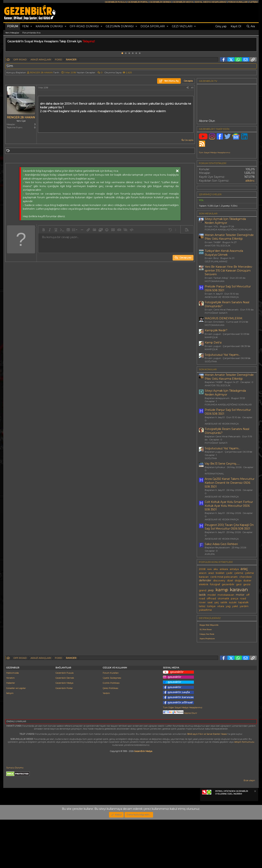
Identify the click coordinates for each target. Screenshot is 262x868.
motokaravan (226, 595)
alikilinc (250, 181)
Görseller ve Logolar (16, 736)
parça (235, 598)
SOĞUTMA (211, 361)
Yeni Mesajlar (12, 33)
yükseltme (205, 610)
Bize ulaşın (249, 829)
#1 (192, 88)
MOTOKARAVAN (214, 281)
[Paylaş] (188, 88)
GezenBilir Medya (143, 800)
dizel (230, 581)
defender (205, 580)
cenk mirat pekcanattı (224, 577)
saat (210, 602)
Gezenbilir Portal (64, 736)
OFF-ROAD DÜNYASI (84, 26)
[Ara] (251, 26)
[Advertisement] (227, 672)
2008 (202, 569)
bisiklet (220, 573)
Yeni (25, 26)
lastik (202, 595)
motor (240, 595)
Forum (13, 26)
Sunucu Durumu (15, 816)
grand (203, 590)
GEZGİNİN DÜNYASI (120, 26)
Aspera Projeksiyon (207, 639)
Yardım (106, 742)
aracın (203, 573)
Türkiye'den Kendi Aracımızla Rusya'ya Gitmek (224, 253)
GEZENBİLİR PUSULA (115, 2)
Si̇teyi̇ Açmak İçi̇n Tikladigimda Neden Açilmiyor (225, 221)
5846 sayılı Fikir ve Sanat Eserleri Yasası (207, 782)
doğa (238, 581)
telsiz (202, 606)
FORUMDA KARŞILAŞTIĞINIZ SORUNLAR (228, 229)
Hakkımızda (12, 721)
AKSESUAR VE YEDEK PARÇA (222, 297)
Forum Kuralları (111, 721)
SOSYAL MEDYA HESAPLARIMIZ (211, 2)
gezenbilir (228, 584)
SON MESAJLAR (208, 213)
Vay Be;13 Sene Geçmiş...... (222, 464)
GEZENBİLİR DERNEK (160, 2)
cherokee (246, 577)
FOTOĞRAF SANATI (216, 313)
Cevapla (189, 140)
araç (244, 569)
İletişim (10, 742)
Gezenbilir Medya (64, 731)
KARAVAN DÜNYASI (49, 26)
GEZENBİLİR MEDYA (183, 2)
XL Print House (206, 629)
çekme (239, 573)
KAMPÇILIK (211, 337)
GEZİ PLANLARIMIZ (216, 261)
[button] (31, 26)
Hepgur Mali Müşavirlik (209, 625)
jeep (211, 590)
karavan (239, 589)
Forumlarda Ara (31, 33)
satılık (224, 602)
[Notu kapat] (255, 840)
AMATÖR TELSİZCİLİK (217, 246)
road (243, 598)
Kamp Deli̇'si (213, 343)
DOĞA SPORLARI (153, 26)
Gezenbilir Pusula (65, 721)
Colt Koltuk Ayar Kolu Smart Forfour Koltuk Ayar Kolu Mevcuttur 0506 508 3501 (229, 506)
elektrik (204, 584)
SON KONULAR (208, 369)
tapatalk (243, 602)
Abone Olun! (180, 761)
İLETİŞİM (253, 2)
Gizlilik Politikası (111, 731)
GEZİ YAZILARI (182, 26)
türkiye (211, 606)
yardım (244, 606)
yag (228, 606)
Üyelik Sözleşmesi (112, 726)
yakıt (235, 606)
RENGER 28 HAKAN (41, 72)
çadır (229, 573)
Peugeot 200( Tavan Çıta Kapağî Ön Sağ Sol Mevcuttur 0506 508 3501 (229, 527)
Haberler (11, 731)
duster (247, 581)
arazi (211, 573)
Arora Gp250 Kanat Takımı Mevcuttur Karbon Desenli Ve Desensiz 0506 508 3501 (230, 483)
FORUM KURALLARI (238, 2)
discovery (219, 581)
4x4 (209, 569)
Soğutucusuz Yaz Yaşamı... (222, 355)
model (212, 595)
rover (202, 602)
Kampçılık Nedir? (216, 330)
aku (216, 569)
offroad (211, 598)
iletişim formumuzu (244, 790)
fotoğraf (215, 584)
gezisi (247, 584)
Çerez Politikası (110, 736)
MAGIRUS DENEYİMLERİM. (224, 318)
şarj (217, 602)
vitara (221, 606)
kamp (222, 590)
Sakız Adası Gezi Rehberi (221, 544)
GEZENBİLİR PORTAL (138, 2)
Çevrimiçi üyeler (210, 194)
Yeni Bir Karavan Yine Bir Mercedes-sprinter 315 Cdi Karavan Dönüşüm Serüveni (229, 270)
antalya (234, 569)
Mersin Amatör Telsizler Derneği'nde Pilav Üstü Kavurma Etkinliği (229, 237)
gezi (239, 584)
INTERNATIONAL (214, 474)
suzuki (233, 602)
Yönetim (10, 726)
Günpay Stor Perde (207, 634)
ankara (224, 569)
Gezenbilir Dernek (65, 726)
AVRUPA (210, 554)
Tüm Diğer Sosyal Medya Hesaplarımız (183, 756)
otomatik (223, 598)
